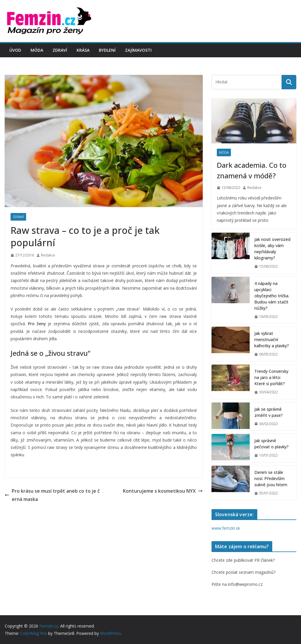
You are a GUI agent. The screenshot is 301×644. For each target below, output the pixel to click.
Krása (83, 50)
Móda (37, 50)
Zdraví (60, 50)
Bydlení (107, 50)
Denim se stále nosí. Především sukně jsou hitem (271, 478)
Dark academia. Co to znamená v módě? (252, 170)
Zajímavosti (138, 50)
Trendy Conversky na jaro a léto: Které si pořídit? (271, 377)
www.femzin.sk (226, 528)
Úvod (15, 50)
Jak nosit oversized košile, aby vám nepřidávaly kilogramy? (272, 249)
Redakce (48, 255)
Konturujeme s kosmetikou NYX (163, 491)
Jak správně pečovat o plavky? (272, 444)
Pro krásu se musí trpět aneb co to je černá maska (52, 495)
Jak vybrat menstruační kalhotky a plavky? (272, 339)
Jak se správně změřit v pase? (269, 412)
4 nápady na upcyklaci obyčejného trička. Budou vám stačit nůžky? (272, 296)
